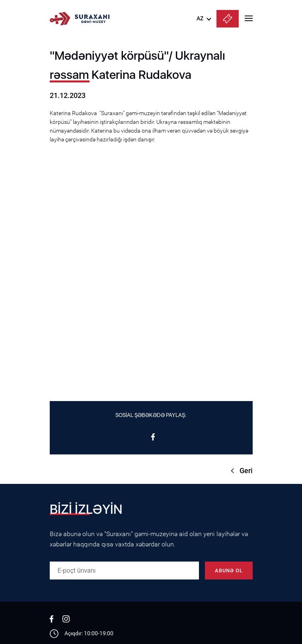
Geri (246, 471)
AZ (200, 18)
